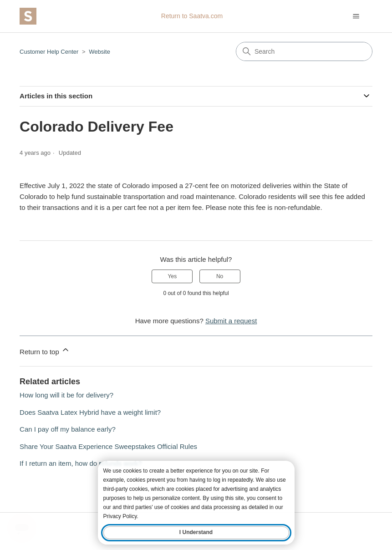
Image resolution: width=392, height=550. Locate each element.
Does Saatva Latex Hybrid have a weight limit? (90, 412)
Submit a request (231, 321)
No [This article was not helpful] (220, 276)
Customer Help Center (49, 52)
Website (99, 52)
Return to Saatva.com (192, 16)
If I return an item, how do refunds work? (81, 463)
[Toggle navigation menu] (356, 16)
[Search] (304, 51)
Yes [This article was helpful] (173, 276)
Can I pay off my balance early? (68, 429)
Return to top (45, 350)
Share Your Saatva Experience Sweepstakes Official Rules (108, 446)
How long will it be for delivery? (66, 395)
